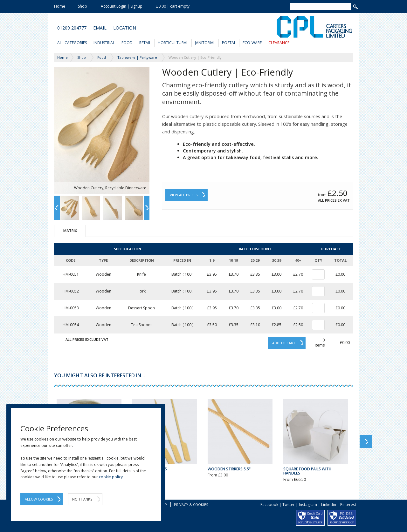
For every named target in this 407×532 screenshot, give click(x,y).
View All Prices (184, 195)
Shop (83, 6)
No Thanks (82, 499)
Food (127, 43)
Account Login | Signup (122, 6)
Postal (229, 43)
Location (125, 28)
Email (100, 28)
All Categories (72, 43)
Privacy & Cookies (191, 505)
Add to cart (284, 343)
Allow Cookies (39, 499)
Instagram (308, 505)
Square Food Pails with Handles (307, 471)
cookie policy (111, 477)
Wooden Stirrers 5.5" (229, 469)
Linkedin (329, 505)
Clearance (279, 43)
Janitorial (205, 43)
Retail (145, 43)
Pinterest (348, 505)
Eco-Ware (252, 43)
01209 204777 (72, 28)
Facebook (269, 505)
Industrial (104, 43)
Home (60, 6)
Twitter (289, 505)
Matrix (70, 231)
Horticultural (173, 43)
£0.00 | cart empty (173, 6)
